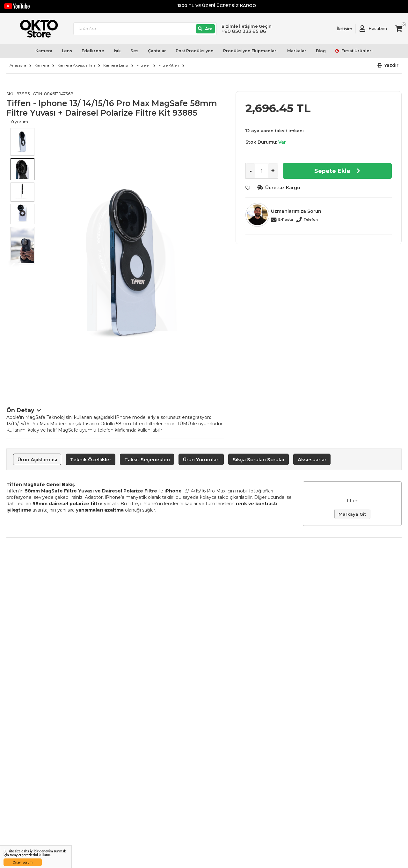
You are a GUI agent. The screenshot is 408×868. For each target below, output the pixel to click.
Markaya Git (352, 514)
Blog (321, 51)
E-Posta (286, 219)
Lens (67, 51)
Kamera (44, 51)
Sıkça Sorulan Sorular (259, 459)
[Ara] (205, 29)
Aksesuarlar (312, 459)
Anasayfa (18, 65)
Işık (117, 51)
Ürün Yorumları (201, 459)
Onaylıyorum (23, 862)
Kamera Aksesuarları (76, 65)
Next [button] (217, 266)
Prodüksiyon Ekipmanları (250, 51)
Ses (134, 51)
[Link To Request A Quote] (340, 29)
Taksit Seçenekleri (147, 459)
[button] (388, 65)
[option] (131, 260)
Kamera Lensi (116, 65)
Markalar (297, 51)
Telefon (311, 219)
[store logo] (36, 29)
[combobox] (145, 29)
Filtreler (143, 65)
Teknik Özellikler (91, 459)
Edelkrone (93, 51)
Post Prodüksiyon (195, 51)
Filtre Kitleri (169, 65)
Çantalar (157, 51)
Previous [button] (13, 266)
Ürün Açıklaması (37, 459)
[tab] (37, 459)
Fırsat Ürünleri (357, 51)
